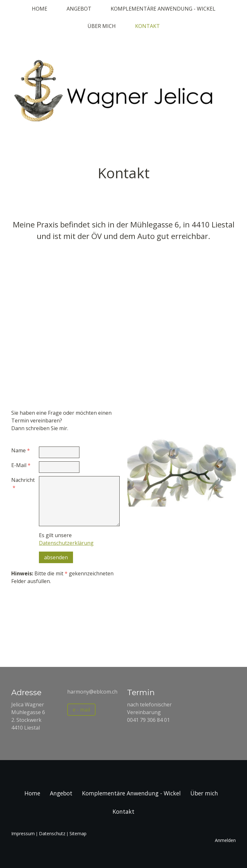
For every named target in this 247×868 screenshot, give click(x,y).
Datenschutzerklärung (66, 543)
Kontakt (147, 26)
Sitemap (78, 833)
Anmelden (225, 840)
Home (40, 9)
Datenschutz (52, 833)
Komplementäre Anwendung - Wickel (163, 9)
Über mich (102, 26)
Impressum (23, 833)
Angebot (79, 9)
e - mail (81, 710)
